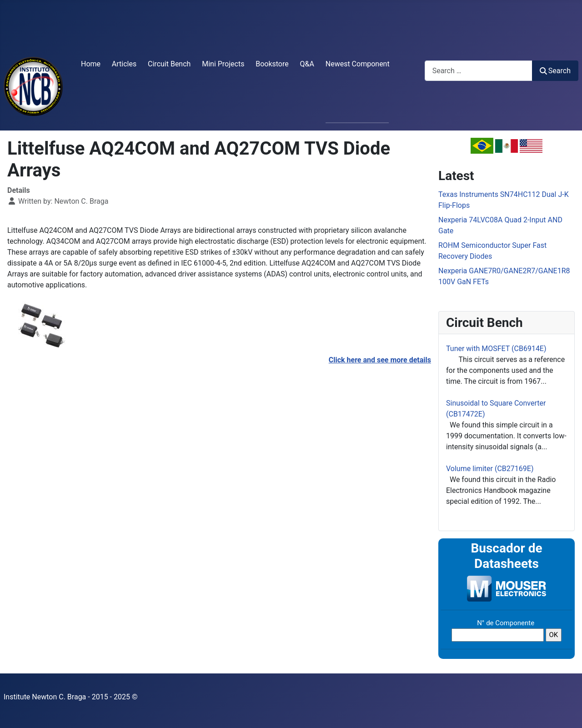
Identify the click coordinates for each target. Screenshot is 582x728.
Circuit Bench (169, 64)
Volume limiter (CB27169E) (490, 469)
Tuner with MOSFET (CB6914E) (496, 349)
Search (555, 71)
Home (91, 64)
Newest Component (358, 64)
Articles (124, 64)
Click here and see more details (380, 360)
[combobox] (479, 71)
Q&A (307, 64)
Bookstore (272, 64)
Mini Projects (223, 64)
